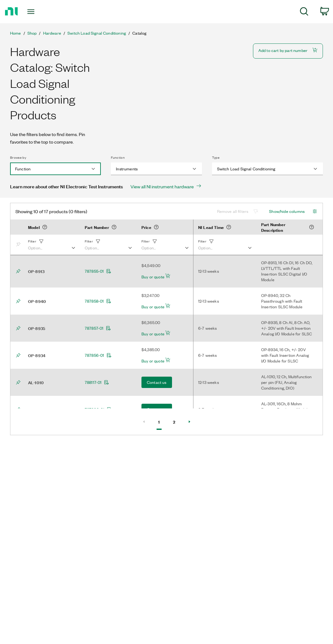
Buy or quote (156, 276)
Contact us (157, 382)
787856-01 (98, 355)
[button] (51, 245)
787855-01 (98, 271)
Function (118, 157)
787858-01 (98, 301)
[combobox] (55, 169)
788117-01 (97, 382)
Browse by (18, 157)
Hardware (52, 33)
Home (16, 33)
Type (216, 157)
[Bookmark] (20, 245)
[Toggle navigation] (43, 12)
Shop (32, 33)
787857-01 (98, 328)
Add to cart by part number (288, 50)
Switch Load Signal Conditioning (97, 33)
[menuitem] (304, 12)
